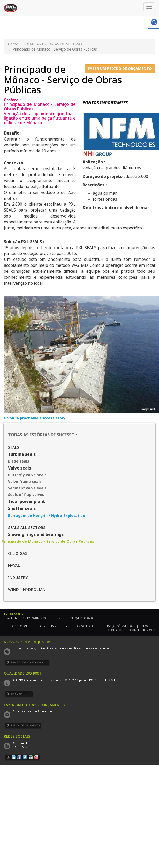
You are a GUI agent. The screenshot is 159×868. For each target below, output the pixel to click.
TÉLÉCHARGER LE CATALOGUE (27, 663)
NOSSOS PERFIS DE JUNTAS (28, 642)
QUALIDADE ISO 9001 (22, 673)
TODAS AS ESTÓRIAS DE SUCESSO (52, 44)
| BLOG (143, 626)
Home (13, 44)
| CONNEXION (16, 626)
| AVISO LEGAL (83, 626)
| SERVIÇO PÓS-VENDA (116, 626)
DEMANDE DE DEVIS (23, 726)
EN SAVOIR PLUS (19, 695)
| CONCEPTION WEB (140, 630)
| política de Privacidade (49, 626)
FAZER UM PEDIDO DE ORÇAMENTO (120, 69)
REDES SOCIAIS (17, 736)
